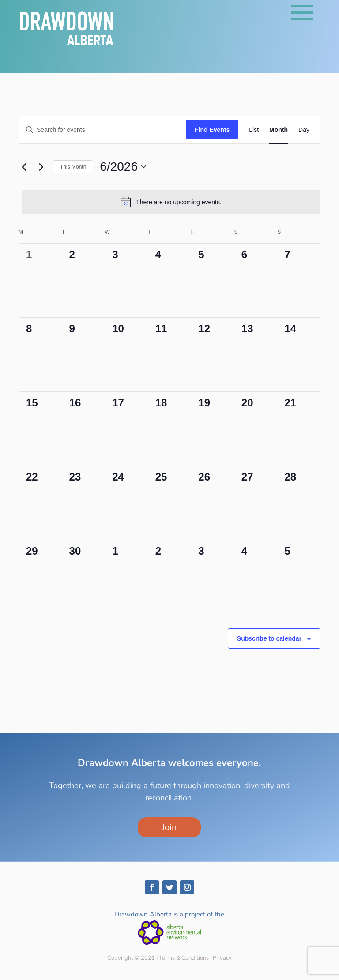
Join (169, 827)
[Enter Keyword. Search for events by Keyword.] (102, 130)
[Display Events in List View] (254, 130)
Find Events (212, 130)
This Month (73, 167)
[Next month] (41, 167)
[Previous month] (24, 167)
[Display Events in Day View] (304, 130)
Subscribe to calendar (269, 638)
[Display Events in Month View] (279, 130)
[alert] (171, 202)
